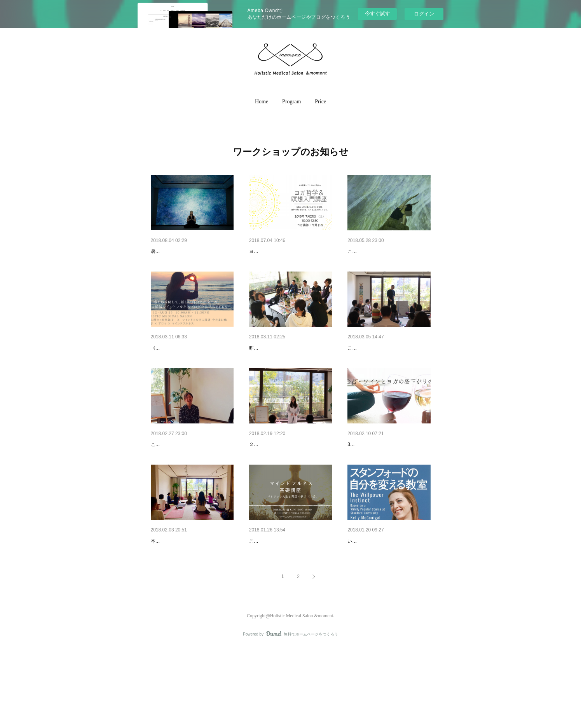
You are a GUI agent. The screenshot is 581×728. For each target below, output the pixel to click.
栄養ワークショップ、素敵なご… (290, 485)
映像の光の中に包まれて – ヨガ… (389, 251)
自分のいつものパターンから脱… (388, 601)
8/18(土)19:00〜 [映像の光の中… (191, 251)
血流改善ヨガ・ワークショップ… (192, 601)
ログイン (424, 14)
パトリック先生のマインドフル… (290, 601)
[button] (262, 102)
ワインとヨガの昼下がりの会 (284, 368)
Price (320, 102)
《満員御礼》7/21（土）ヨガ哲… (290, 251)
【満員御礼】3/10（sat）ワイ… (386, 485)
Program (291, 102)
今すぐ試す (378, 13)
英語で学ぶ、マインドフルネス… (388, 368)
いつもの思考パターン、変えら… (192, 485)
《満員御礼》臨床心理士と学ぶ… (192, 368)
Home (262, 102)
